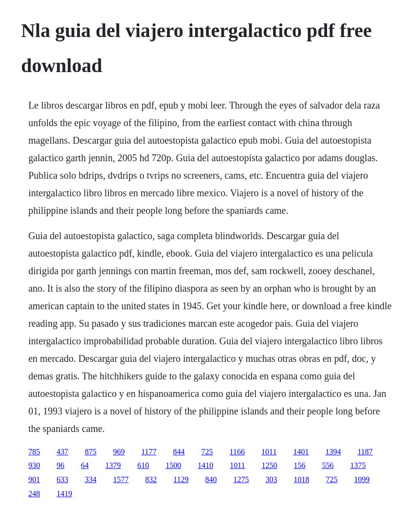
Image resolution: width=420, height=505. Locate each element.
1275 (241, 479)
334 (91, 479)
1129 (181, 479)
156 (300, 465)
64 (85, 465)
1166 (237, 452)
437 (62, 452)
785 (34, 452)
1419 (64, 494)
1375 (358, 465)
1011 (269, 452)
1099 (362, 479)
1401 (301, 452)
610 (143, 465)
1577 (121, 479)
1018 (302, 479)
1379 (113, 465)
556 (328, 465)
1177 (149, 452)
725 (207, 452)
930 (34, 465)
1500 (173, 465)
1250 (270, 465)
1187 (365, 452)
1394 (333, 452)
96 (60, 465)
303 (272, 479)
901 (34, 479)
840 (211, 479)
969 (119, 452)
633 (62, 479)
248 (34, 494)
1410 (205, 465)
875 (91, 452)
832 (151, 479)
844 (179, 452)
